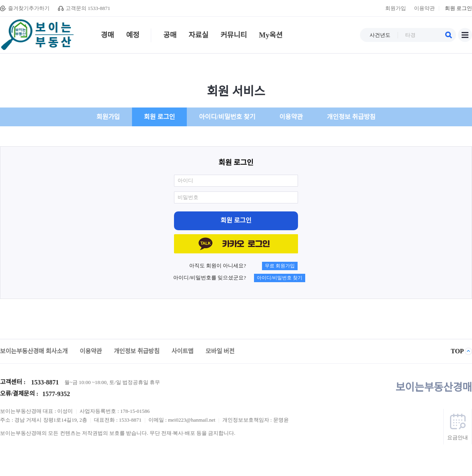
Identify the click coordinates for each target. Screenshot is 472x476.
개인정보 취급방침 (351, 117)
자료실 (201, 37)
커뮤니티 (234, 37)
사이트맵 (465, 35)
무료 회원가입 (280, 266)
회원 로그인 (458, 8)
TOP (457, 351)
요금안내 (458, 437)
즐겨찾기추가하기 (29, 8)
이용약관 (424, 8)
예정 (133, 37)
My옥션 (271, 37)
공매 (166, 37)
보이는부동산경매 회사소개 (34, 351)
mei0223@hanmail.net (192, 420)
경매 (108, 37)
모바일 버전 (220, 351)
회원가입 (396, 8)
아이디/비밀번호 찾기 (227, 117)
